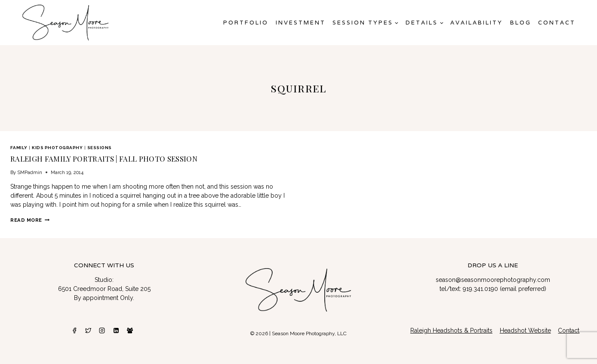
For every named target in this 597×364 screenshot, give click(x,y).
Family (19, 148)
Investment (301, 23)
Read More (30, 220)
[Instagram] (102, 330)
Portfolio (246, 23)
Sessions (100, 148)
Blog (521, 23)
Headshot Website (525, 330)
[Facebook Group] (130, 330)
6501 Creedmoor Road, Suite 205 (104, 289)
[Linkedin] (116, 330)
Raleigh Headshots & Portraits (451, 330)
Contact (557, 23)
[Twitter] (88, 330)
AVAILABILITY (477, 23)
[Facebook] (74, 330)
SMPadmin (30, 172)
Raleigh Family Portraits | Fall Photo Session (104, 159)
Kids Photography (57, 148)
